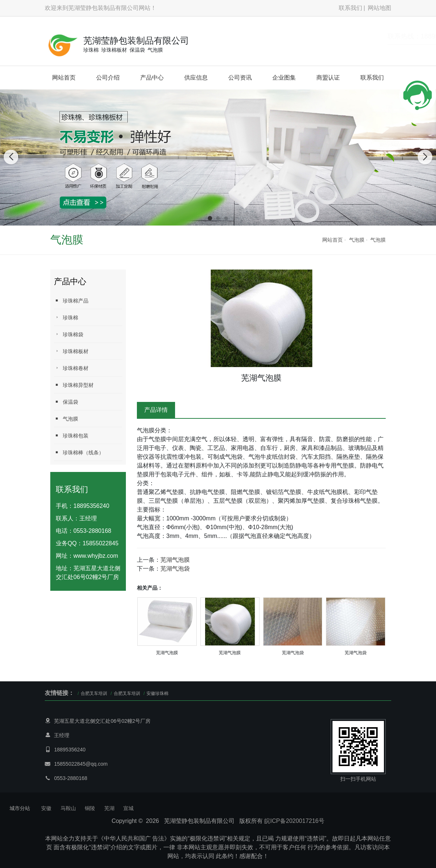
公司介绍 (108, 78)
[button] (210, 218)
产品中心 (152, 78)
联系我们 (350, 8)
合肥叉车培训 (94, 693)
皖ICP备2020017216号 (294, 821)
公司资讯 (240, 78)
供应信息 (196, 78)
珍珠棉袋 (69, 334)
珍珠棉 (66, 317)
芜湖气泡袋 (175, 569)
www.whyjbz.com (96, 556)
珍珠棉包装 (71, 435)
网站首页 (64, 78)
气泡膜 (357, 240)
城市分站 (20, 808)
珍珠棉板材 (71, 351)
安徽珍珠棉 (157, 693)
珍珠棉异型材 (74, 385)
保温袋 (66, 402)
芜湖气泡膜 (175, 560)
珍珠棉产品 (71, 301)
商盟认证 (328, 78)
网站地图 (379, 8)
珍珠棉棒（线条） (79, 452)
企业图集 (284, 78)
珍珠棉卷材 (71, 368)
